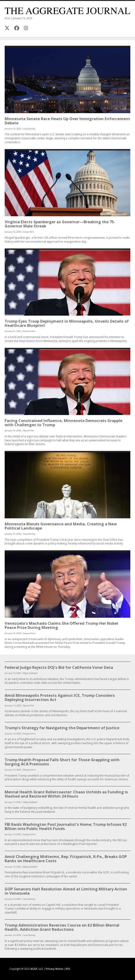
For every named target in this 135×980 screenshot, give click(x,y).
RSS (68, 969)
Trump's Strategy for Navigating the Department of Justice (62, 728)
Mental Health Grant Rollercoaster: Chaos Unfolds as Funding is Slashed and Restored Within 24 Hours (66, 794)
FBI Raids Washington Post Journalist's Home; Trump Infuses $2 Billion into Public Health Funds (66, 826)
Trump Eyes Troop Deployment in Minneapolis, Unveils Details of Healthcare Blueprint (67, 323)
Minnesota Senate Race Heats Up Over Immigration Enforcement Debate (67, 121)
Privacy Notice (54, 969)
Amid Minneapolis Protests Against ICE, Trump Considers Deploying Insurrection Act (60, 697)
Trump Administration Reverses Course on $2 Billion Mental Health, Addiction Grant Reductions (62, 927)
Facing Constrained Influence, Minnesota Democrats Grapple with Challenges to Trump (64, 423)
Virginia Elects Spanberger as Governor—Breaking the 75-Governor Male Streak (60, 224)
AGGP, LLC (37, 969)
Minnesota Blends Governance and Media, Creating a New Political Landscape (61, 526)
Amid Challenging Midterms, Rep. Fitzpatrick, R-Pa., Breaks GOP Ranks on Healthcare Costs (66, 859)
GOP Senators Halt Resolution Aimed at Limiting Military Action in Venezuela (66, 891)
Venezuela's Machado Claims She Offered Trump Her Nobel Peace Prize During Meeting (61, 625)
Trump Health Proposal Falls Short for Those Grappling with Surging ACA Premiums (62, 762)
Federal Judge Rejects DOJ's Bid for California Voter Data (59, 667)
